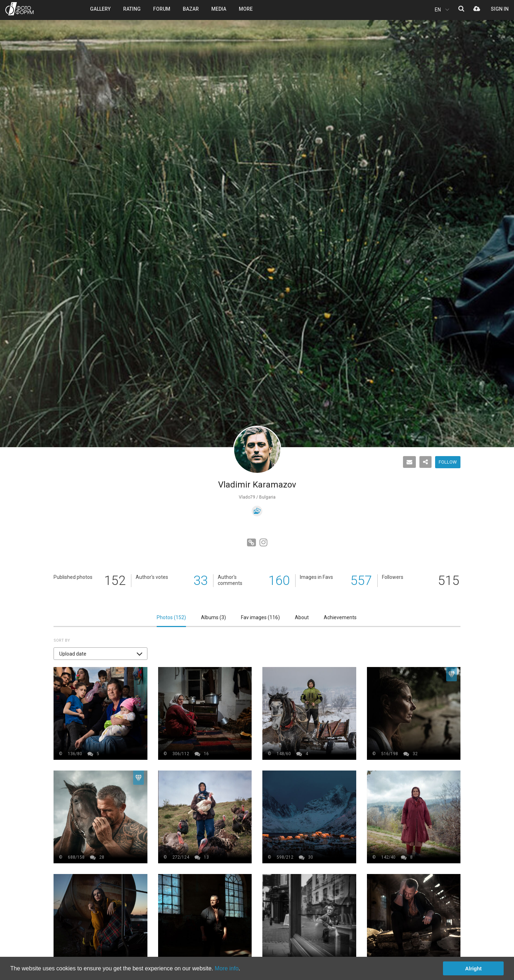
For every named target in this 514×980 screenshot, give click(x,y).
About (302, 617)
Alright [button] (473, 969)
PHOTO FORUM (19, 9)
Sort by (62, 640)
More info (227, 968)
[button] (100, 654)
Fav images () (260, 617)
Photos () (171, 617)
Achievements (340, 617)
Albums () (213, 617)
